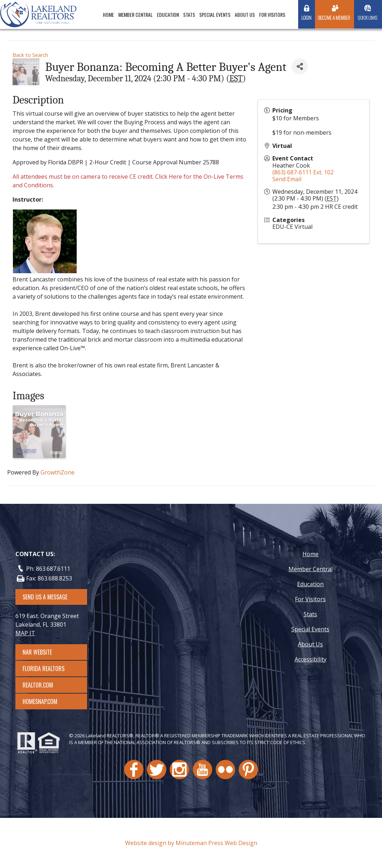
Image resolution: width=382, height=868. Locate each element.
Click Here (169, 177)
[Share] (300, 66)
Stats (189, 15)
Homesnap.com (44, 701)
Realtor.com (44, 685)
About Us (245, 15)
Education (168, 15)
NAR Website (44, 652)
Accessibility (311, 659)
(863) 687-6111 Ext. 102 (303, 172)
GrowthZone (58, 472)
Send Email (287, 179)
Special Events (215, 15)
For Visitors (272, 15)
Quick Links (367, 18)
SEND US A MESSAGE (45, 597)
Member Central (135, 15)
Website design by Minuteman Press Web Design (191, 843)
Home (108, 15)
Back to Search (30, 55)
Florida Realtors (44, 669)
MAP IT (25, 633)
